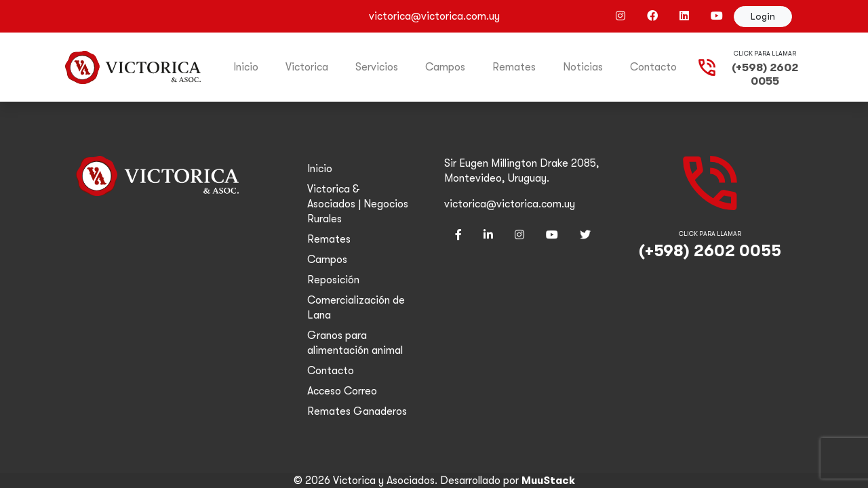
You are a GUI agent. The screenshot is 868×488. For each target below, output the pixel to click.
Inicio (246, 67)
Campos (445, 67)
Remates (514, 67)
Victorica (307, 67)
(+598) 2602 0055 (765, 74)
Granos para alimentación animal (355, 343)
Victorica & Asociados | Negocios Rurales (358, 204)
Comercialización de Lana (356, 308)
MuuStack (548, 481)
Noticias (583, 67)
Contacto (653, 67)
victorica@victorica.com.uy (510, 204)
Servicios (377, 67)
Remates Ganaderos (357, 411)
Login (763, 16)
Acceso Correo (342, 391)
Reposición (333, 280)
